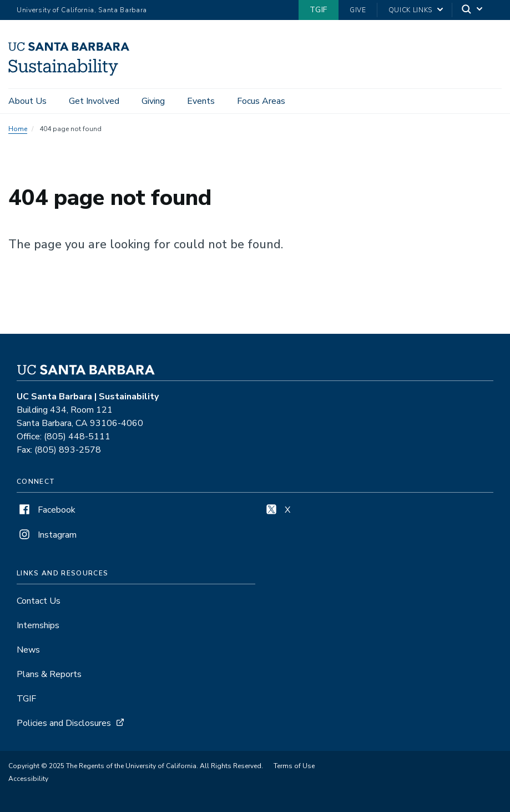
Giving (153, 101)
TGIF (319, 10)
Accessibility (28, 779)
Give (358, 10)
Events (201, 101)
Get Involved (94, 101)
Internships (38, 625)
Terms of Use (294, 766)
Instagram (47, 535)
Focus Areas (261, 101)
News (28, 650)
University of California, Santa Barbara (82, 10)
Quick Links (410, 10)
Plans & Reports (49, 674)
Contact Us (39, 601)
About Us (27, 101)
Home (18, 129)
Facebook (46, 510)
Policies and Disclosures (64, 723)
